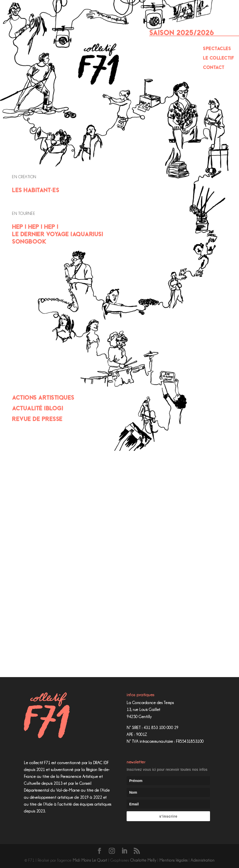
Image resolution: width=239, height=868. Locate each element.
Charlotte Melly (143, 860)
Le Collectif (218, 58)
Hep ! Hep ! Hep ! (35, 227)
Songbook (29, 241)
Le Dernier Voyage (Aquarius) (57, 234)
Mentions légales (174, 860)
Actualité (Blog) (38, 408)
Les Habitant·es (35, 190)
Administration (203, 860)
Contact (214, 67)
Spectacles (217, 48)
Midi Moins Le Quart (90, 860)
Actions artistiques (43, 397)
